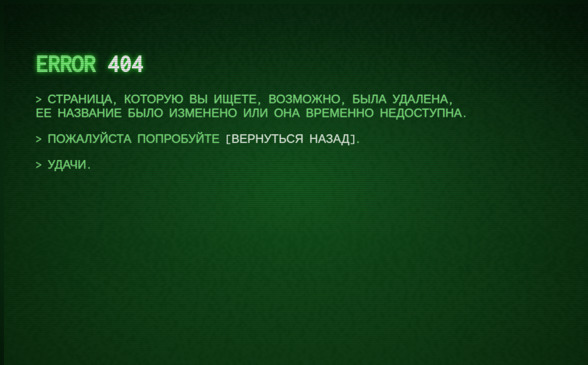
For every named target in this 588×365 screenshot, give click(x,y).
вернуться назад (290, 139)
